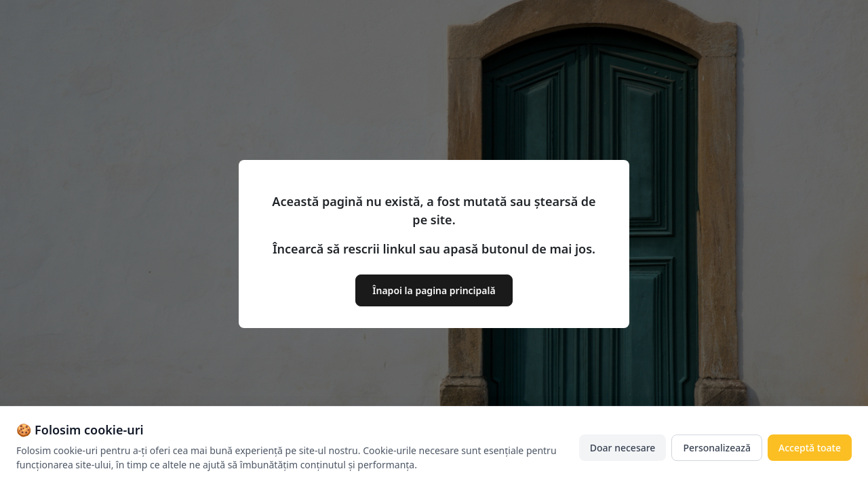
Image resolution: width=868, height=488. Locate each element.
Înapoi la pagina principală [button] (434, 290)
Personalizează (717, 448)
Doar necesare (623, 448)
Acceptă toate (810, 448)
